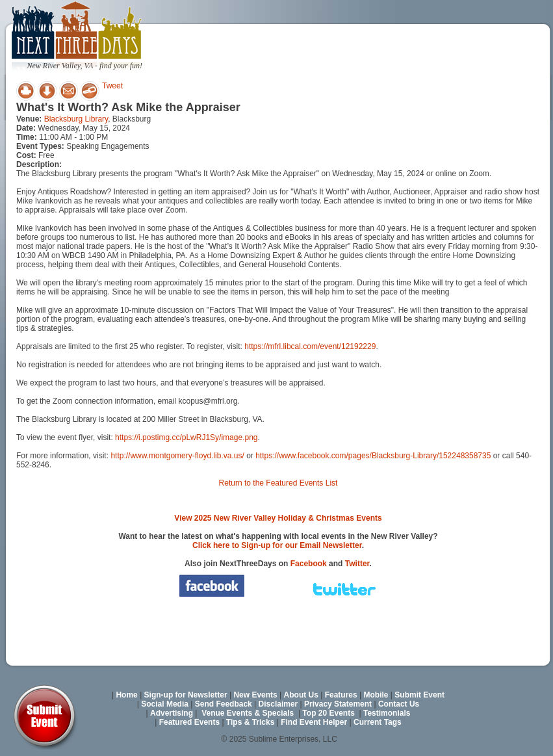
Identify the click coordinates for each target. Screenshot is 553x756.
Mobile (376, 695)
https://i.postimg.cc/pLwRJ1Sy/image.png (186, 437)
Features (341, 695)
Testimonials (387, 713)
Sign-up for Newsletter (186, 695)
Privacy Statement (338, 704)
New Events (255, 695)
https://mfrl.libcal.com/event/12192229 (310, 346)
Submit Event (419, 695)
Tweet (112, 86)
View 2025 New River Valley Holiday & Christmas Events (278, 518)
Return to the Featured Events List (278, 483)
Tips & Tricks (250, 722)
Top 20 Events (328, 713)
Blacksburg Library (76, 119)
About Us (301, 695)
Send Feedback (224, 704)
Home (126, 695)
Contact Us (399, 704)
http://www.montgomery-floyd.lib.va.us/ (177, 456)
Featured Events (189, 722)
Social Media (165, 704)
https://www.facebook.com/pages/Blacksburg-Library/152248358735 (373, 456)
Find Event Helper (314, 722)
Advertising (172, 713)
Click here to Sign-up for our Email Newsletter (277, 545)
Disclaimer (278, 704)
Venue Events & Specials (248, 713)
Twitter (357, 564)
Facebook (309, 564)
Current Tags (378, 722)
